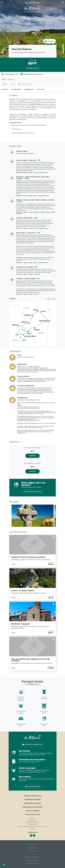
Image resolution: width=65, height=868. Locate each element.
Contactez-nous (33, 824)
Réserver (32, 456)
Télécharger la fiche (10, 74)
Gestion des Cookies (33, 860)
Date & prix (41, 89)
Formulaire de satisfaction (32, 822)
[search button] (63, 2)
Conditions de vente (33, 848)
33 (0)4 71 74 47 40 (33, 3)
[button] (4, 865)
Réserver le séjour (33, 68)
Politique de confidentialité (32, 857)
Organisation (29, 89)
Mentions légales (33, 851)
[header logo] (33, 8)
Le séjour (5, 89)
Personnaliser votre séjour (32, 74)
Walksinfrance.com (33, 787)
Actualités (33, 818)
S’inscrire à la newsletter (32, 745)
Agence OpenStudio (34, 864)
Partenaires (33, 829)
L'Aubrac (12, 99)
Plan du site (32, 845)
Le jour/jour (16, 89)
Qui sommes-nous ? (33, 820)
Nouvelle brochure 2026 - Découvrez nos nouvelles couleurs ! (32, 827)
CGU (33, 854)
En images (49, 41)
